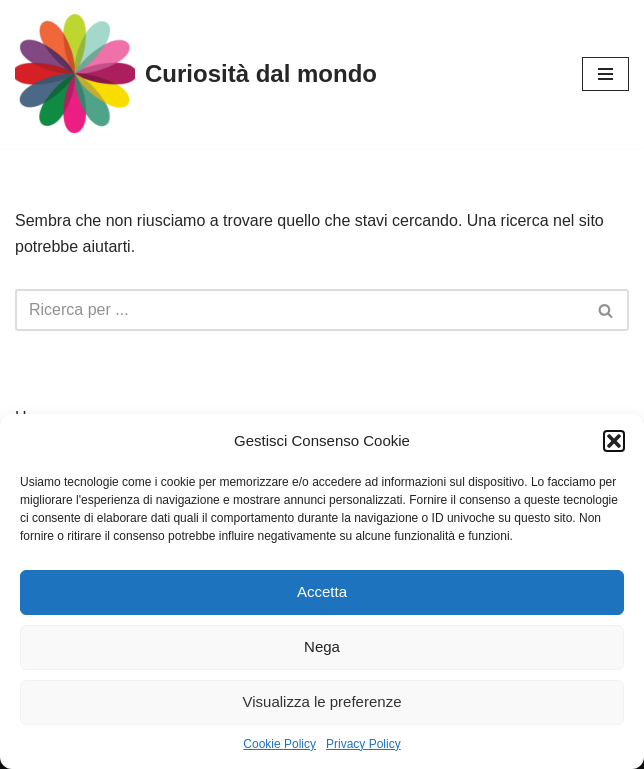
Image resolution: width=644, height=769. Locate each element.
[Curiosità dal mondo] (196, 74)
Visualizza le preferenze (322, 701)
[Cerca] (299, 310)
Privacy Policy (363, 744)
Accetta (322, 591)
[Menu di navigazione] (605, 74)
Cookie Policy (279, 744)
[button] (614, 441)
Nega (322, 646)
